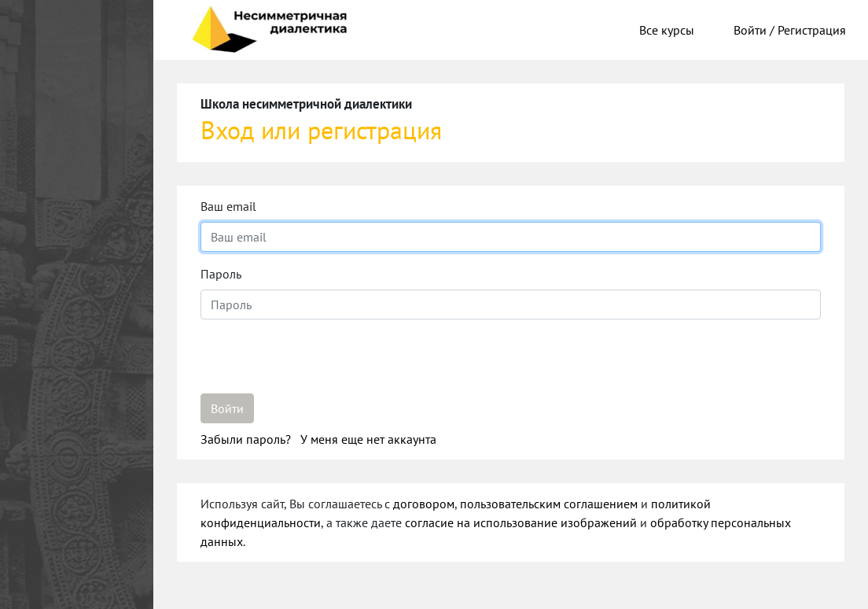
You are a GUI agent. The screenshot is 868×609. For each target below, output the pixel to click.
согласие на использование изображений (521, 522)
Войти (227, 408)
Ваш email (228, 206)
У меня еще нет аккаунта (368, 439)
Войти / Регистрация (790, 30)
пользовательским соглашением (549, 504)
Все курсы (667, 30)
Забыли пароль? (247, 439)
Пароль (221, 274)
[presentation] (320, 363)
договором (424, 504)
